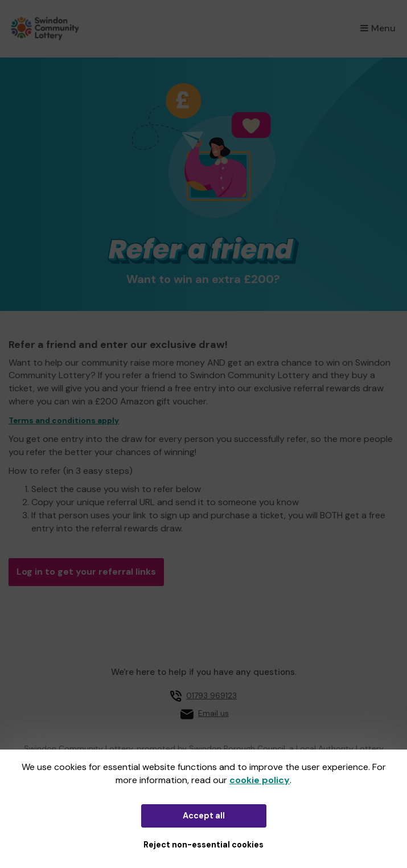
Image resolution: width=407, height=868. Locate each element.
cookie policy (260, 780)
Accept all (204, 816)
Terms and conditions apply (64, 421)
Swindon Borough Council (237, 748)
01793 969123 (211, 695)
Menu (378, 28)
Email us (213, 713)
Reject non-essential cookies (203, 845)
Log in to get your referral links (86, 572)
